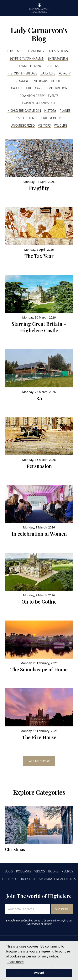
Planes (65, 111)
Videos (40, 871)
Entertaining (58, 58)
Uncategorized (23, 125)
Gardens (52, 66)
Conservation (56, 88)
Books (53, 871)
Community (35, 51)
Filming (36, 66)
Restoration (25, 118)
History (50, 111)
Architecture (21, 88)
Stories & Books (50, 118)
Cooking (22, 81)
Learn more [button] (15, 962)
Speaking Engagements (58, 879)
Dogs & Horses (59, 51)
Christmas (15, 51)
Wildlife (61, 125)
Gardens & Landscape (39, 103)
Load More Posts (39, 761)
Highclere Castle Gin (24, 111)
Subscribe (62, 909)
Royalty (64, 73)
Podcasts (24, 871)
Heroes (57, 81)
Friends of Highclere (19, 879)
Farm (23, 66)
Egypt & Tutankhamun (27, 58)
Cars (39, 88)
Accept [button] (39, 973)
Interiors (40, 81)
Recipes (67, 871)
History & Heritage (22, 73)
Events (53, 96)
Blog (9, 871)
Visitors (44, 125)
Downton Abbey (32, 96)
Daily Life (48, 73)
